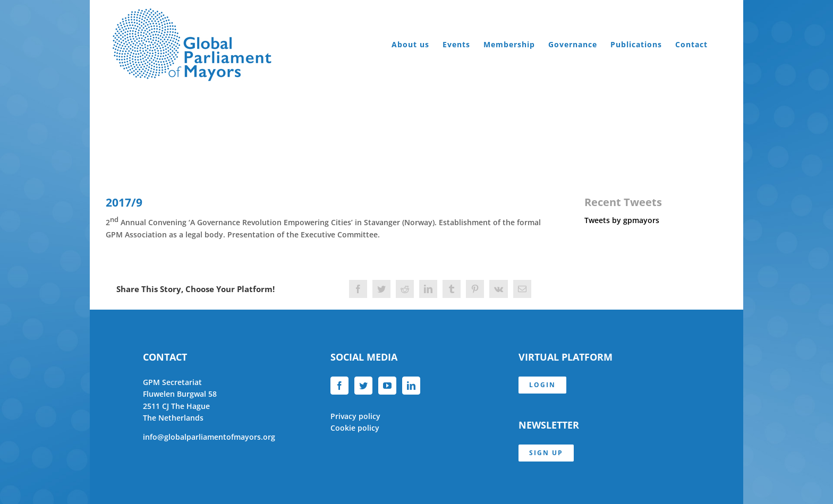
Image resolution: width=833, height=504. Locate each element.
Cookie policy (355, 428)
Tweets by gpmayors (622, 220)
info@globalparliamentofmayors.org (209, 437)
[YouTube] (387, 386)
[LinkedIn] (411, 386)
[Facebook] (339, 386)
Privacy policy (355, 416)
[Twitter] (363, 386)
